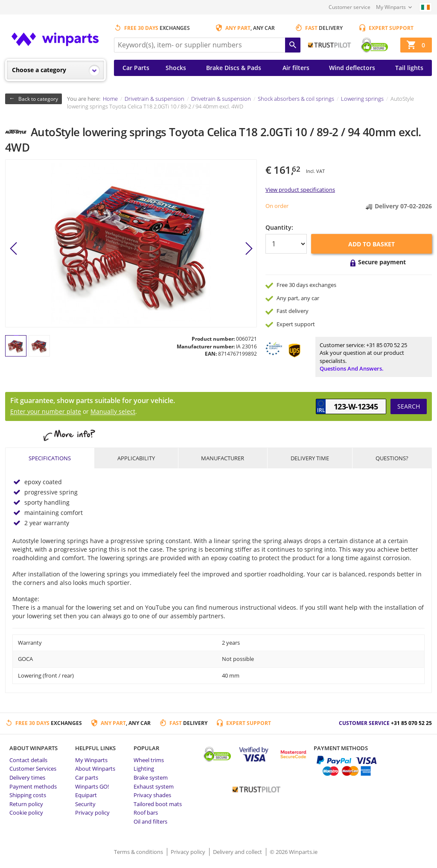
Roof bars (146, 812)
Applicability (136, 458)
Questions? (392, 458)
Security (85, 804)
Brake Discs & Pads (234, 68)
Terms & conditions (139, 852)
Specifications (50, 458)
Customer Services (33, 769)
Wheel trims (149, 760)
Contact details (28, 760)
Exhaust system (154, 786)
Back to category (38, 99)
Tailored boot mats (158, 804)
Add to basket (371, 244)
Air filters (296, 68)
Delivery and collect (238, 852)
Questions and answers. (352, 368)
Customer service (350, 7)
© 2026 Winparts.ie (294, 852)
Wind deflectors (352, 68)
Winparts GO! (92, 786)
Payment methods (33, 786)
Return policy (26, 804)
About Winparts (95, 769)
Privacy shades (152, 795)
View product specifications (300, 190)
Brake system (151, 777)
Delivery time (310, 458)
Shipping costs (28, 795)
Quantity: (279, 227)
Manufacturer (223, 458)
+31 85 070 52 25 (387, 345)
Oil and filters (150, 821)
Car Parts (136, 68)
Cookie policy (26, 812)
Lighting (144, 769)
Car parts (87, 777)
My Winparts (391, 7)
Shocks (176, 68)
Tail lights (409, 68)
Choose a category (39, 70)
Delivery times (27, 777)
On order (277, 206)
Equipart (86, 795)
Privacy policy (92, 812)
